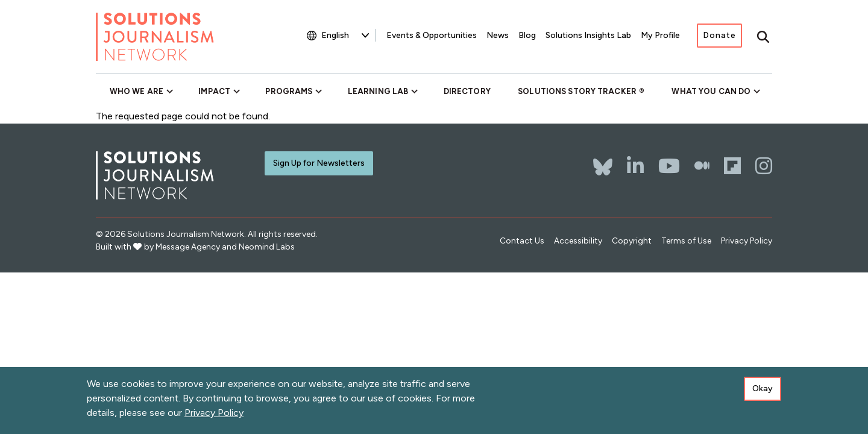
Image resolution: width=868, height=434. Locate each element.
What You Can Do (711, 91)
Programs (289, 91)
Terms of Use (686, 241)
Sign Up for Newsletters (319, 163)
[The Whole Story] (702, 166)
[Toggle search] (763, 37)
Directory (467, 91)
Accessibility (578, 241)
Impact (214, 91)
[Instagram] (764, 166)
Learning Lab (378, 91)
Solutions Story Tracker (577, 91)
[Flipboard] (732, 166)
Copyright (632, 241)
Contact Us (522, 241)
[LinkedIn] (635, 166)
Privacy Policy (747, 241)
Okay (763, 388)
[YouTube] (669, 166)
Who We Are (137, 91)
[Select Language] (345, 35)
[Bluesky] (603, 161)
